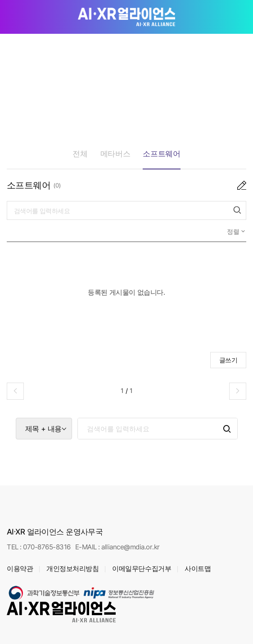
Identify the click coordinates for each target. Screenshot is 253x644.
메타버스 (115, 154)
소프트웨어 (162, 154)
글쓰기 (228, 360)
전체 (80, 154)
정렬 (234, 231)
